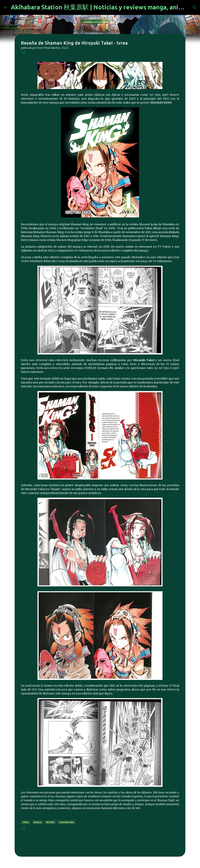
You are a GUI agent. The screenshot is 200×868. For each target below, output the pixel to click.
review (50, 822)
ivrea (26, 822)
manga (37, 822)
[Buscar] (195, 7)
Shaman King (67, 822)
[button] (23, 53)
